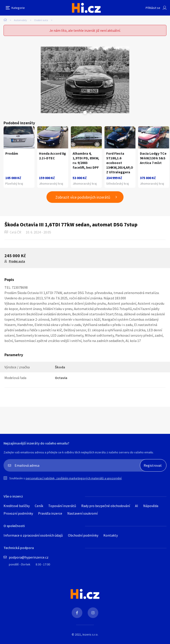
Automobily (20, 20)
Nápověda (151, 506)
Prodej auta (17, 261)
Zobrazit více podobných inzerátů (83, 197)
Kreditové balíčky (17, 506)
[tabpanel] (85, 80)
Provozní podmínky (18, 513)
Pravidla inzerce (50, 513)
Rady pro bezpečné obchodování (106, 506)
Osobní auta (41, 20)
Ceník (39, 506)
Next (91, 113)
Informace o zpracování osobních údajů (33, 535)
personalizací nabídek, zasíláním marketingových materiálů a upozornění (74, 478)
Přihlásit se (153, 8)
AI (137, 506)
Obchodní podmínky (83, 535)
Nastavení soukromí (82, 513)
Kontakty (111, 535)
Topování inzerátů (62, 506)
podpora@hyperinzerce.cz (29, 557)
